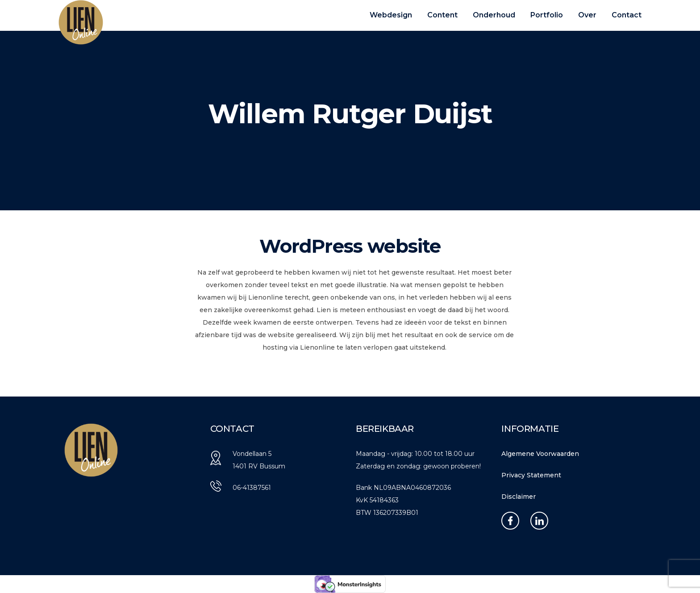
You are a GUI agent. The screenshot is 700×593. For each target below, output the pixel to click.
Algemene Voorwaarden (540, 454)
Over (587, 15)
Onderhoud (494, 15)
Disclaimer (519, 497)
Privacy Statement (531, 475)
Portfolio (547, 15)
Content (442, 15)
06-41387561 (252, 488)
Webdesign (391, 15)
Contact (627, 15)
